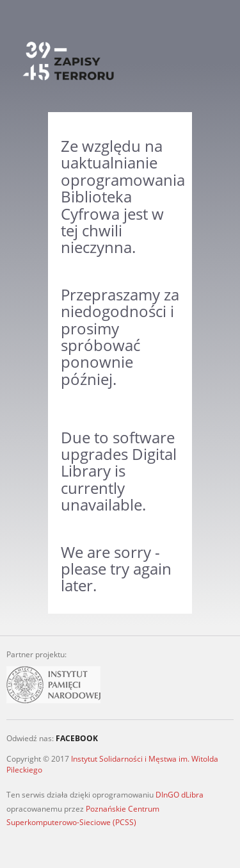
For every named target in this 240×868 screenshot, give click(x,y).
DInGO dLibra (180, 795)
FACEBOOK (77, 738)
